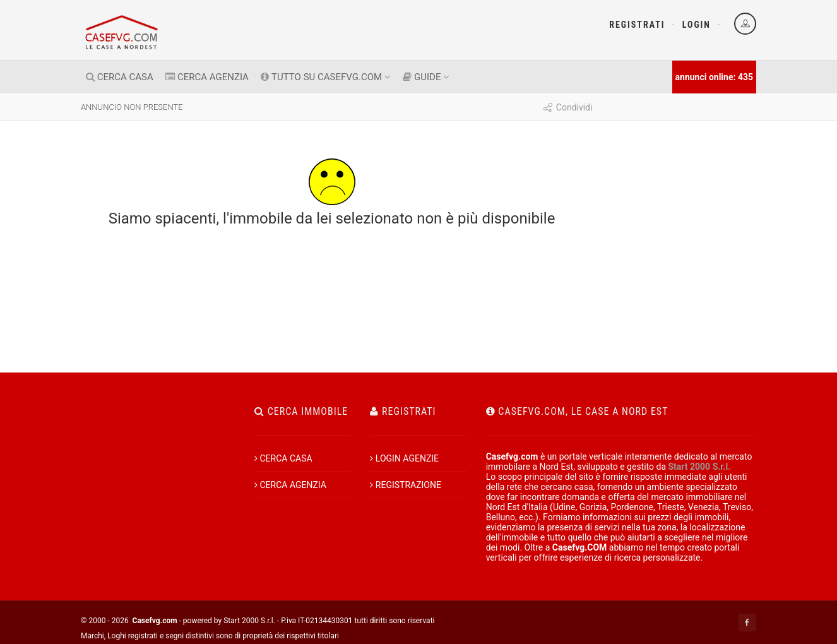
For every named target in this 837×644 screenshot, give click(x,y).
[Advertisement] (679, 369)
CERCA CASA (120, 77)
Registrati (637, 25)
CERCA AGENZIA (207, 77)
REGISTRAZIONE (406, 485)
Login (697, 25)
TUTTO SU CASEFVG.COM (325, 77)
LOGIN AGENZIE (404, 458)
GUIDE (426, 77)
